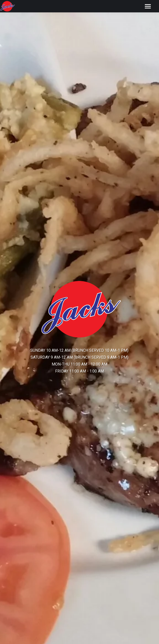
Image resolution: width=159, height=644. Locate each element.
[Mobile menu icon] (148, 6)
